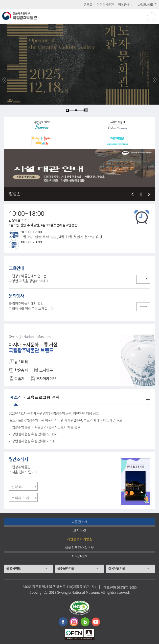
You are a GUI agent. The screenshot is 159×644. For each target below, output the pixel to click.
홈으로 (88, 4)
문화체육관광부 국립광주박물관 (20, 16)
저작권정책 (79, 556)
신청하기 (18, 487)
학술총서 (19, 370)
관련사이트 (14, 568)
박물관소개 (79, 522)
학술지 (18, 378)
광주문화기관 (66, 568)
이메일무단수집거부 (79, 548)
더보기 (148, 399)
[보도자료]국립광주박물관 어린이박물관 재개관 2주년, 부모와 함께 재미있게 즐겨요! (66, 420)
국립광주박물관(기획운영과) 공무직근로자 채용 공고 (45, 427)
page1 (67, 110)
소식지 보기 (20, 498)
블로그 (85, 622)
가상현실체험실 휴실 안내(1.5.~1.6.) (33, 434)
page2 (76, 110)
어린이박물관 (105, 4)
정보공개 (124, 4)
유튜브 (96, 622)
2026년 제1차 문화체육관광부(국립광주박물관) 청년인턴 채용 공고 (54, 413)
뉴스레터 (19, 362)
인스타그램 (74, 622)
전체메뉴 (152, 17)
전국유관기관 (117, 568)
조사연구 (44, 370)
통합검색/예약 (42, 125)
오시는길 (80, 530)
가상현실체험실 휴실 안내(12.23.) (31, 441)
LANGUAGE (145, 4)
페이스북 (63, 622)
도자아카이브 (45, 378)
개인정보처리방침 (80, 539)
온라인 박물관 (117, 125)
